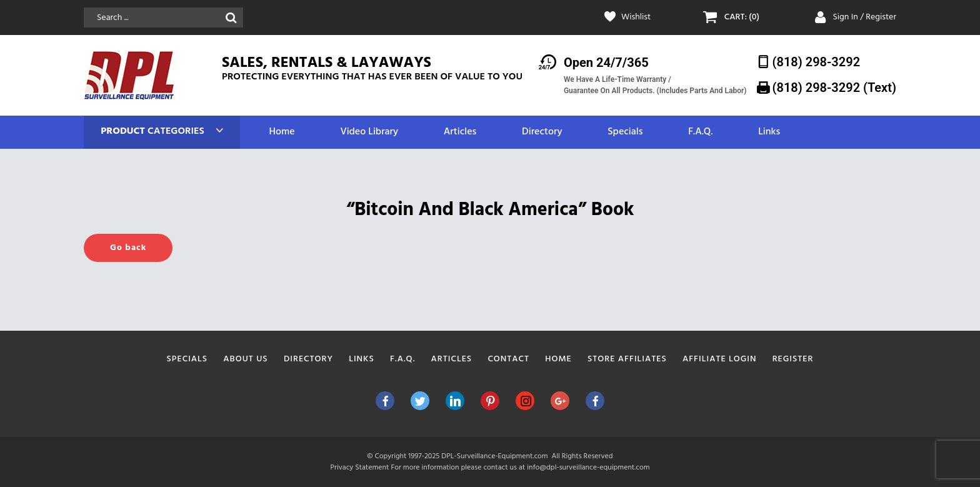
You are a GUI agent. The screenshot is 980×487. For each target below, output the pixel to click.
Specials (625, 132)
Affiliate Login (720, 359)
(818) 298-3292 (817, 62)
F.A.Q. (700, 132)
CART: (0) (742, 18)
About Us (245, 359)
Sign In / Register (864, 17)
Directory (542, 132)
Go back (128, 248)
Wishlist (636, 18)
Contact (508, 359)
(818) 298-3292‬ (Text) (834, 88)
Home (282, 132)
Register (793, 359)
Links (769, 132)
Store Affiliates (627, 359)
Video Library (369, 132)
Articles (460, 132)
